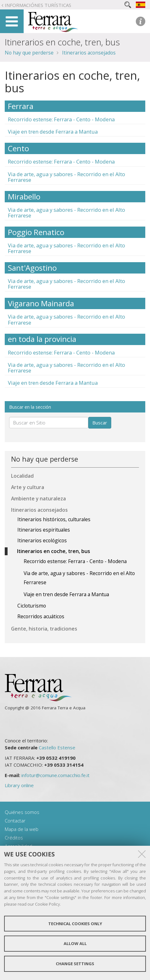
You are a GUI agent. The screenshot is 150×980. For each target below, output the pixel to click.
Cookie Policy (47, 904)
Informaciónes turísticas (38, 5)
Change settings (75, 964)
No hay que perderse (29, 53)
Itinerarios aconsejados (89, 53)
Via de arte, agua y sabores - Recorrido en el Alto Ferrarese (66, 177)
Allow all (75, 943)
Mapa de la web (22, 829)
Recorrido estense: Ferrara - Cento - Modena (61, 119)
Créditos (14, 838)
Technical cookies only (75, 924)
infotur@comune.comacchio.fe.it (55, 775)
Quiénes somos (22, 812)
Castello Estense (57, 747)
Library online (19, 785)
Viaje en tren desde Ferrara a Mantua (53, 132)
